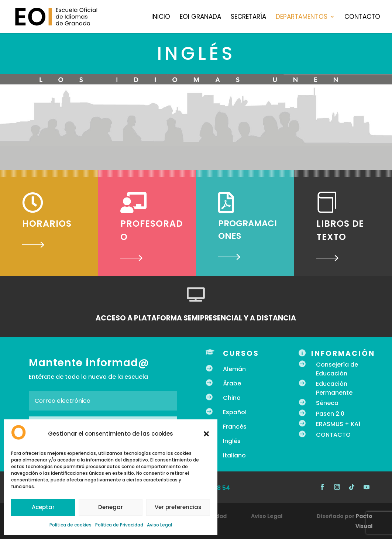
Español (235, 412)
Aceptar (43, 507)
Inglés (232, 441)
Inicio (161, 18)
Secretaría (248, 18)
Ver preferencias (178, 507)
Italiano (234, 455)
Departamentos (302, 18)
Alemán (234, 369)
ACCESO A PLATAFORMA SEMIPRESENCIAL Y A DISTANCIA (196, 318)
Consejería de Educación (337, 369)
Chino (232, 398)
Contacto (362, 18)
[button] (206, 434)
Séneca (327, 403)
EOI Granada (200, 18)
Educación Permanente (334, 388)
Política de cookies (71, 525)
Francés (235, 427)
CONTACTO (333, 435)
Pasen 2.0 (330, 414)
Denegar (111, 507)
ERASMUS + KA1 (338, 424)
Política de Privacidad (119, 525)
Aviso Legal (159, 525)
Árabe (232, 383)
